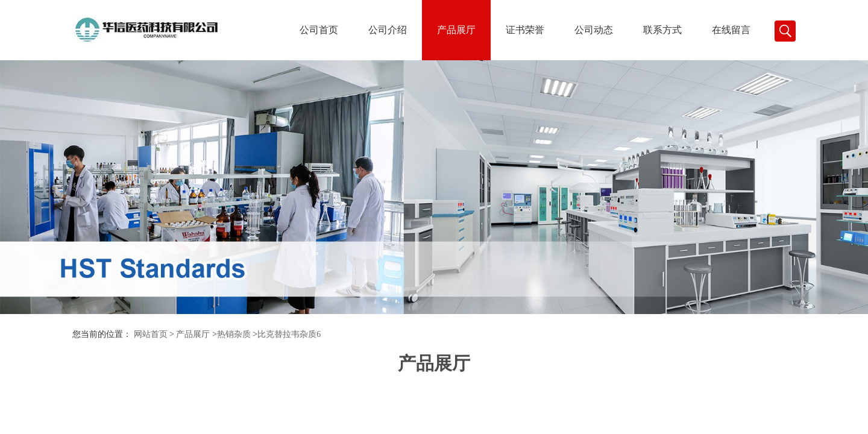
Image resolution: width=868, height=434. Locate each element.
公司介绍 (388, 30)
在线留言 (731, 30)
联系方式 (662, 30)
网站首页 (151, 334)
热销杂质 (234, 334)
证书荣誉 (525, 30)
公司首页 (319, 30)
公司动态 (594, 30)
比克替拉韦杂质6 (289, 334)
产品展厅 (456, 30)
